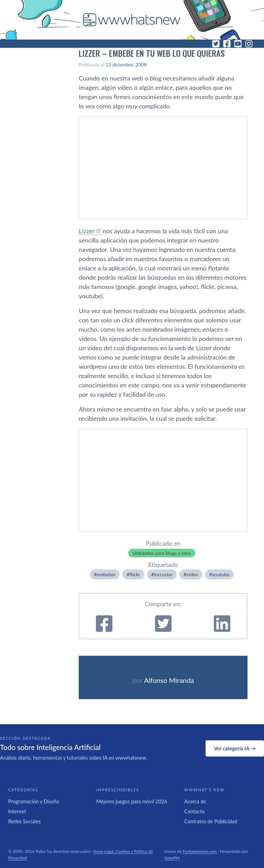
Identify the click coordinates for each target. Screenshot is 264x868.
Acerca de (195, 801)
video (192, 574)
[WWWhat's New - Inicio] (132, 20)
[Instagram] (249, 44)
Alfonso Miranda (169, 680)
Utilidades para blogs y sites (162, 553)
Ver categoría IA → (235, 748)
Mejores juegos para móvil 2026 (132, 801)
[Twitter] (216, 44)
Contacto (194, 811)
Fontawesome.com (200, 851)
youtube (221, 574)
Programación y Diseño (34, 801)
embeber (106, 574)
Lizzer (87, 231)
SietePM (172, 858)
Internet (17, 811)
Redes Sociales (24, 821)
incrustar (163, 574)
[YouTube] (238, 44)
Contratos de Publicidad (211, 821)
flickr (135, 574)
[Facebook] (227, 44)
